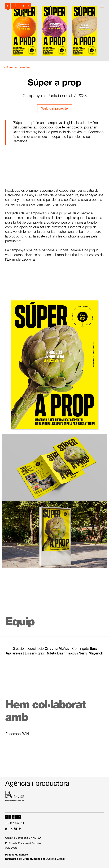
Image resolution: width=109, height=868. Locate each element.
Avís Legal (11, 848)
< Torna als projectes (17, 68)
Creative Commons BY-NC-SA (23, 838)
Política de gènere (17, 855)
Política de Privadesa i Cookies (23, 844)
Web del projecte (54, 109)
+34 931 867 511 (15, 823)
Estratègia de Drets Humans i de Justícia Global (35, 859)
